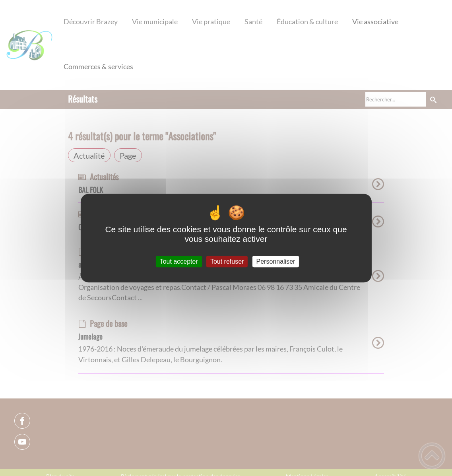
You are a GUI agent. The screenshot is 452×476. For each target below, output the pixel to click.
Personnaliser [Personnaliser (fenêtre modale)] (276, 261)
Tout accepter (179, 261)
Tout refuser (227, 261)
